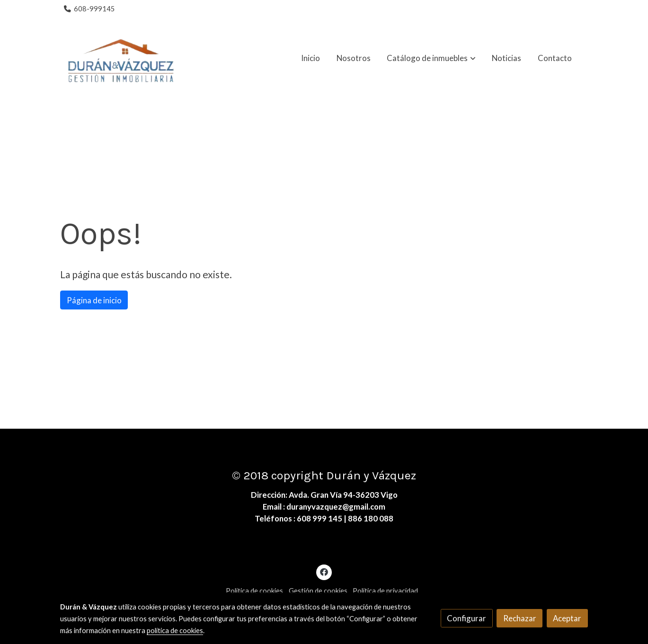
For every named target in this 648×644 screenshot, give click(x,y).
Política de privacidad (385, 591)
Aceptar (567, 618)
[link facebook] (324, 571)
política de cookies (175, 631)
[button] (431, 58)
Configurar (466, 618)
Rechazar (520, 618)
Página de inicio (94, 300)
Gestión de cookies (318, 591)
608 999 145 (320, 518)
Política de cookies (254, 591)
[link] (121, 58)
